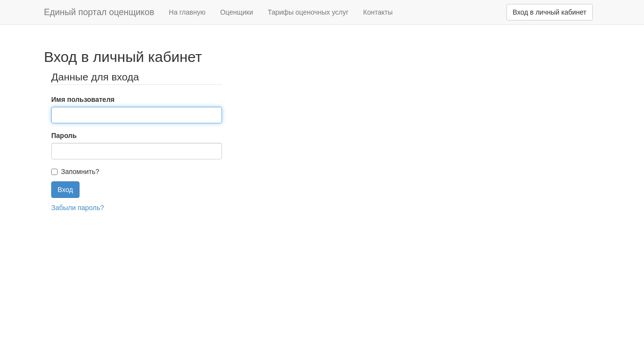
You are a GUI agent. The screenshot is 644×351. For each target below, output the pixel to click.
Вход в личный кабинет (550, 12)
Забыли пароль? (78, 208)
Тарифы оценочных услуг (308, 12)
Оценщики (237, 12)
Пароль (64, 136)
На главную (187, 12)
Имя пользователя (83, 99)
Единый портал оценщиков (99, 12)
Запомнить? (80, 172)
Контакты (378, 12)
